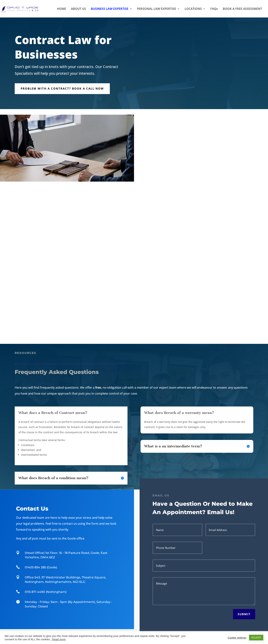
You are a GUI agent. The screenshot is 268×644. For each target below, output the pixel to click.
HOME (62, 9)
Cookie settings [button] (237, 638)
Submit (244, 614)
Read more (59, 639)
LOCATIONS (193, 9)
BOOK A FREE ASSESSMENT (242, 9)
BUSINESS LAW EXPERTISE (110, 9)
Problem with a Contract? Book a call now (62, 88)
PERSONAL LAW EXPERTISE (157, 9)
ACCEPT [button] (256, 638)
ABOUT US (78, 9)
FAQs (214, 9)
